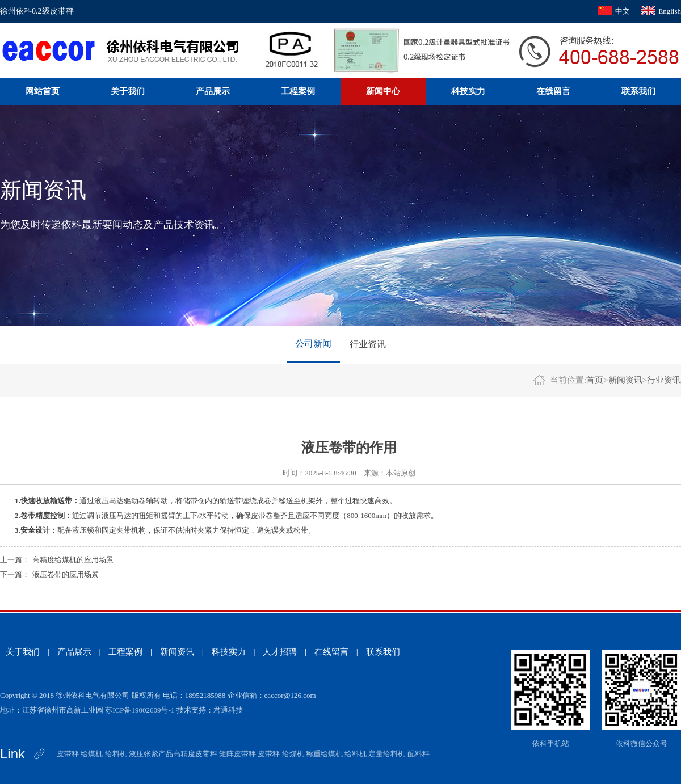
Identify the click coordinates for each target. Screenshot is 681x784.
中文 (623, 11)
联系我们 (638, 91)
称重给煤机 (324, 754)
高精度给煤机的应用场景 (73, 560)
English (670, 11)
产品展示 (213, 91)
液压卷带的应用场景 (66, 574)
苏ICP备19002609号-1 (140, 710)
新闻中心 (383, 91)
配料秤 (419, 754)
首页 (595, 380)
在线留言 (553, 91)
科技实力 (468, 91)
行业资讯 (368, 344)
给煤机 (92, 754)
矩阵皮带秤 (237, 754)
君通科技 (228, 710)
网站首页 (43, 91)
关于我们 (128, 91)
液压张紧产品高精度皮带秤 (173, 754)
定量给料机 (387, 754)
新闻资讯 (625, 380)
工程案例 (298, 91)
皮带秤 (68, 754)
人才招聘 (280, 652)
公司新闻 (313, 343)
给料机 (116, 754)
